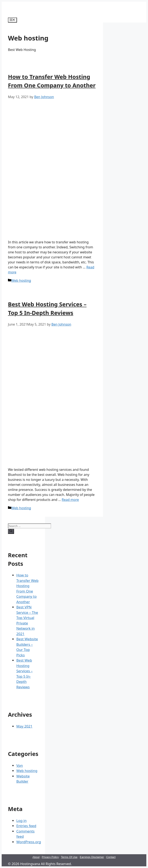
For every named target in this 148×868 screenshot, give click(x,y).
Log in (21, 821)
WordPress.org (29, 842)
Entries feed (26, 826)
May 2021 (24, 726)
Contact (111, 857)
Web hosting (21, 280)
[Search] (11, 531)
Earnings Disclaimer (92, 857)
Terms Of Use (69, 857)
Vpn (20, 765)
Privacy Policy (50, 857)
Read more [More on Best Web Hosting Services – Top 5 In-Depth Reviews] (70, 500)
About (36, 857)
